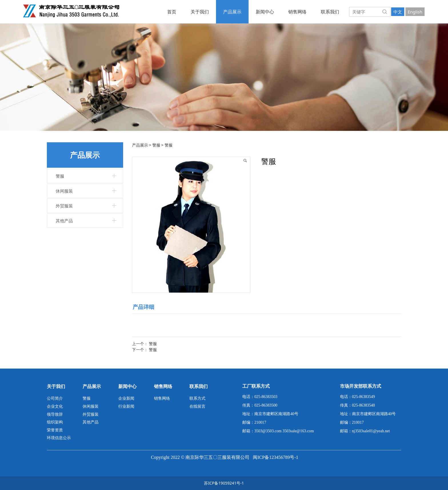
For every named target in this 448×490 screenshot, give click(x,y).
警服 (60, 176)
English (415, 12)
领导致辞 (55, 414)
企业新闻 (126, 398)
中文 (398, 12)
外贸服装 (64, 206)
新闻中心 (265, 12)
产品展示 (232, 12)
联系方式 (197, 398)
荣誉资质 (55, 430)
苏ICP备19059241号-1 (224, 483)
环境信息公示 (59, 438)
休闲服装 (64, 191)
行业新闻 (126, 406)
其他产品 (64, 221)
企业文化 (55, 406)
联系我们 (330, 12)
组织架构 (55, 422)
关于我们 (200, 12)
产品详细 (143, 307)
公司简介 (55, 398)
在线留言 (197, 406)
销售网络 (297, 12)
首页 (172, 12)
